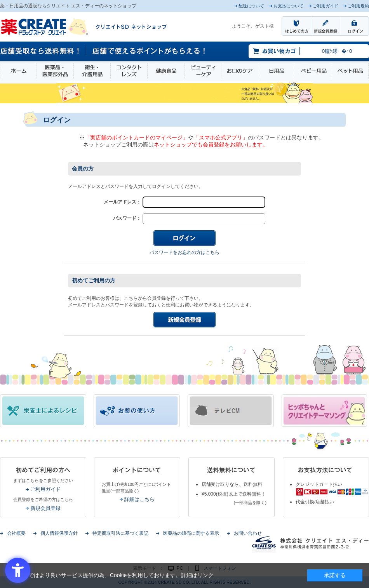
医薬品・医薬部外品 (55, 71)
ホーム (18, 71)
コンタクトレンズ (129, 71)
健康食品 (166, 71)
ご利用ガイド (45, 489)
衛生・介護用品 (92, 71)
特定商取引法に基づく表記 (120, 533)
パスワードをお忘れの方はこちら (184, 252)
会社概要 (16, 533)
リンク (205, 575)
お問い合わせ (248, 533)
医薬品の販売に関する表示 (191, 533)
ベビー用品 (313, 71)
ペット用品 (350, 71)
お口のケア (240, 71)
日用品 (277, 71)
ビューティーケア (203, 71)
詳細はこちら (139, 499)
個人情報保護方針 (59, 533)
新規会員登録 (45, 508)
